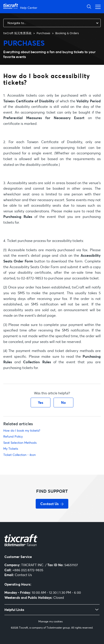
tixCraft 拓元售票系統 (17, 33)
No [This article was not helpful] (63, 402)
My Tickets (11, 448)
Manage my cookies (50, 622)
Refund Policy (13, 436)
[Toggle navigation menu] (97, 7)
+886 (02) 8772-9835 (28, 570)
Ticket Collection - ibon (19, 455)
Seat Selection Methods (20, 443)
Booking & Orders (67, 33)
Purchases (43, 33)
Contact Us (23, 575)
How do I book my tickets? (22, 430)
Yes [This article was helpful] (41, 402)
